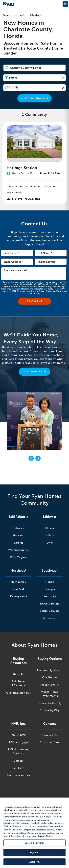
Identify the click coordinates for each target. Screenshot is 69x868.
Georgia (50, 589)
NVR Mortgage (18, 742)
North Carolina (50, 604)
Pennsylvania (19, 596)
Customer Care (50, 742)
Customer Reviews (18, 693)
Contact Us (50, 735)
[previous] (31, 459)
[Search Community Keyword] (34, 68)
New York (19, 589)
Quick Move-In (50, 685)
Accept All (34, 862)
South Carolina (50, 611)
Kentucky (50, 596)
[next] (38, 459)
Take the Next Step (34, 372)
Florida (21, 15)
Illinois (50, 528)
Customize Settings (34, 843)
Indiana (50, 535)
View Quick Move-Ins (34, 98)
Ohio (50, 543)
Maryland (19, 535)
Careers (19, 761)
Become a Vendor (19, 775)
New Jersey (18, 582)
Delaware (18, 528)
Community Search (50, 670)
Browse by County (50, 703)
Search (8, 15)
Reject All (34, 852)
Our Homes (50, 677)
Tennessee (50, 618)
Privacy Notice (46, 291)
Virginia (18, 543)
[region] (34, 833)
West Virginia (19, 557)
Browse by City (50, 710)
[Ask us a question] (34, 274)
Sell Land (19, 768)
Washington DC (19, 550)
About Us (18, 674)
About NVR (19, 735)
